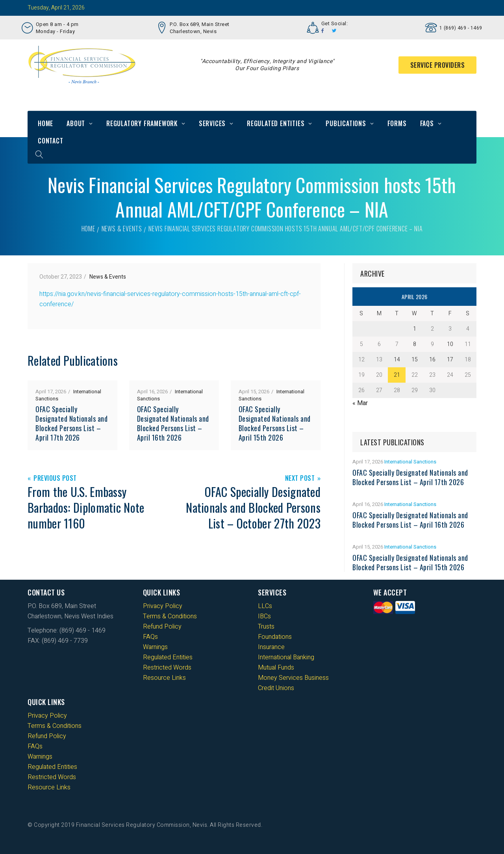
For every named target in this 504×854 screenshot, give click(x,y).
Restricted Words (167, 668)
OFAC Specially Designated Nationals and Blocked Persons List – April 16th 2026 (173, 423)
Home (45, 123)
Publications (346, 123)
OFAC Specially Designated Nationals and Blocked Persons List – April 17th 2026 (71, 423)
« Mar (360, 403)
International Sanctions (410, 462)
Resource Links (164, 678)
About (76, 123)
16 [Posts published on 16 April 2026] (432, 360)
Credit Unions (276, 688)
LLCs (265, 606)
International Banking (286, 657)
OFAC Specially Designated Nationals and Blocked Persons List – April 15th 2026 (275, 423)
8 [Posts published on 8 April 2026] (415, 344)
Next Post (300, 479)
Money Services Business (293, 678)
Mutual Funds (276, 668)
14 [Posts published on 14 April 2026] (397, 360)
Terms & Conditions (170, 616)
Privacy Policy (163, 606)
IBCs (264, 616)
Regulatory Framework (142, 123)
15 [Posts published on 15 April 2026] (415, 360)
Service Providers (438, 65)
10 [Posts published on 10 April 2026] (450, 344)
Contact (51, 141)
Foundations (275, 637)
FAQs (427, 123)
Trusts (266, 627)
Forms (397, 123)
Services (212, 123)
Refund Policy (162, 627)
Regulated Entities (276, 123)
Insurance (271, 647)
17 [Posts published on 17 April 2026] (450, 360)
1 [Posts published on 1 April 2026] (415, 329)
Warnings (155, 647)
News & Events (122, 229)
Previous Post (55, 479)
